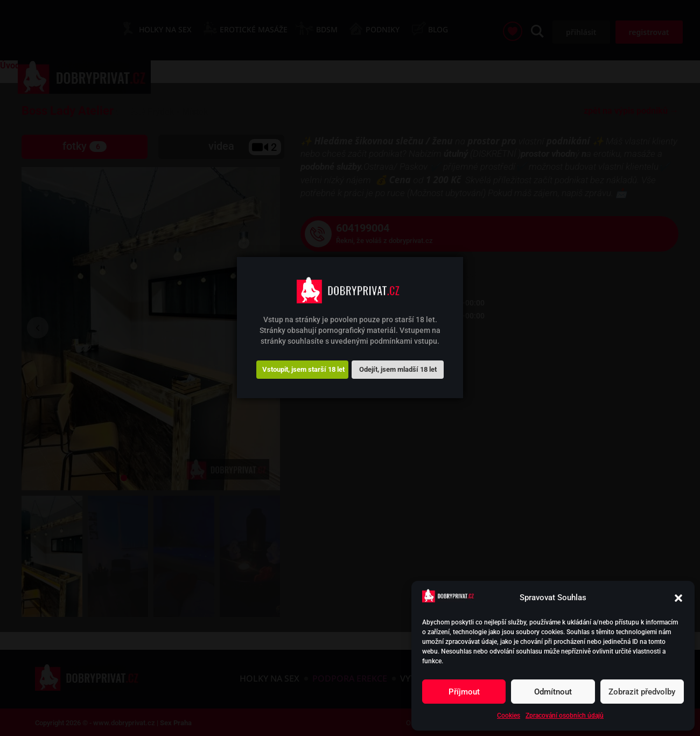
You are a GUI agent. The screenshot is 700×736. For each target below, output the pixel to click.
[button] (678, 598)
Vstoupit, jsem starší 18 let (303, 369)
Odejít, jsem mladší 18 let (398, 369)
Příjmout (464, 692)
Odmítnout (553, 692)
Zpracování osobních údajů (565, 716)
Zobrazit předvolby (642, 692)
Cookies (509, 716)
